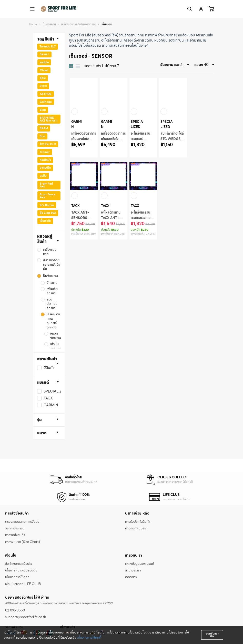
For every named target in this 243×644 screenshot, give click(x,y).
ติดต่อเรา (131, 577)
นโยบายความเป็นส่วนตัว (21, 570)
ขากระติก (45, 168)
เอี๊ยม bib (45, 221)
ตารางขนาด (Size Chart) (23, 542)
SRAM (44, 128)
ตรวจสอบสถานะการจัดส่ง (22, 522)
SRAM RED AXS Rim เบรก (49, 119)
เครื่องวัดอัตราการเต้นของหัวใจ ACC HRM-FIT (84, 139)
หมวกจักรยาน (56, 336)
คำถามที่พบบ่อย (136, 528)
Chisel (44, 70)
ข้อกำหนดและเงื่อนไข (19, 564)
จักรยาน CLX (48, 144)
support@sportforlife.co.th (26, 617)
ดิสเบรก (44, 54)
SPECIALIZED (55, 391)
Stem (43, 86)
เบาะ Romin (47, 205)
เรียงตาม (166, 65)
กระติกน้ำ (45, 160)
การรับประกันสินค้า (138, 522)
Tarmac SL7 (48, 46)
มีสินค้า (49, 368)
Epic (43, 78)
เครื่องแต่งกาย (133, 40)
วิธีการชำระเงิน (15, 528)
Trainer (45, 152)
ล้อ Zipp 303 (48, 213)
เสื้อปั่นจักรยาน (56, 346)
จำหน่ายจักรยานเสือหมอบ (176, 35)
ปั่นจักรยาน (49, 24)
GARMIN (51, 405)
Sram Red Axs (46, 185)
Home (33, 24)
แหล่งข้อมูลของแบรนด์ (140, 564)
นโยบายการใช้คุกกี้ (89, 638)
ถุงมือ (43, 176)
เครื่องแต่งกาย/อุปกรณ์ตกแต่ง (79, 24)
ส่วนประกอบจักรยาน (52, 304)
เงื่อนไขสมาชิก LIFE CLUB (23, 584)
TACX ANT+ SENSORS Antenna (80, 218)
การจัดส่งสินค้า (15, 535)
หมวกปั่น (161, 40)
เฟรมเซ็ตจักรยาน (52, 291)
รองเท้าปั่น (176, 40)
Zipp (43, 110)
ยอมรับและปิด (212, 635)
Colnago (46, 102)
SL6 (42, 136)
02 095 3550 (15, 610)
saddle (44, 62)
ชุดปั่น (149, 40)
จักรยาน (52, 283)
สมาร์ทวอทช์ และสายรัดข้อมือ (52, 265)
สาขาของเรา (133, 570)
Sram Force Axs (48, 196)
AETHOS (46, 94)
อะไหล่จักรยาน (112, 40)
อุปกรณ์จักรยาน (89, 40)
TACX (48, 398)
